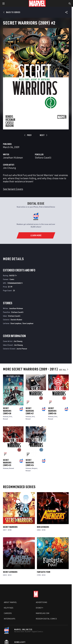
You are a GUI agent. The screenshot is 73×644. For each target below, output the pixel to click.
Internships (10, 619)
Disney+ (40, 608)
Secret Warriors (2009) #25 (7, 463)
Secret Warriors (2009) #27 (30, 411)
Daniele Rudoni (16, 320)
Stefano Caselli (43, 158)
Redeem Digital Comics (46, 619)
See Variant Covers (13, 189)
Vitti (11, 416)
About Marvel (10, 602)
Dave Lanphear (16, 323)
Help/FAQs (9, 608)
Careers (8, 613)
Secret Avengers (10, 572)
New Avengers (43, 527)
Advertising (42, 602)
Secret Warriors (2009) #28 (7, 411)
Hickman (6, 416)
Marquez (34, 468)
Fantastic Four (44, 572)
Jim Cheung (9, 168)
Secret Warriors (10, 527)
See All (64, 370)
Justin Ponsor (22, 349)
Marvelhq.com (43, 613)
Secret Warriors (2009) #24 (30, 463)
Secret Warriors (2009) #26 (52, 411)
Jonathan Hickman (13, 158)
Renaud (5, 419)
